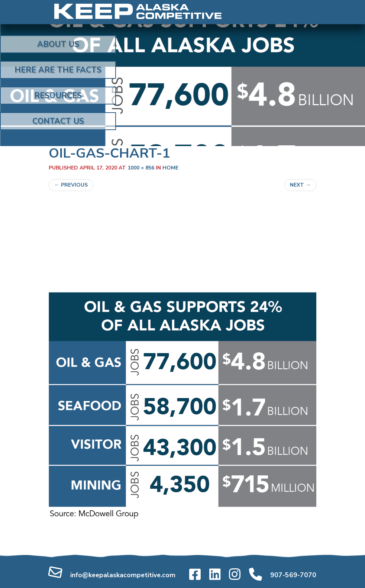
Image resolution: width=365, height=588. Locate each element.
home (170, 168)
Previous (71, 185)
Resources (58, 96)
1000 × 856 (141, 168)
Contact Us (58, 121)
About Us (58, 44)
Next (300, 185)
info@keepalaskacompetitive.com (123, 575)
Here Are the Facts (58, 70)
